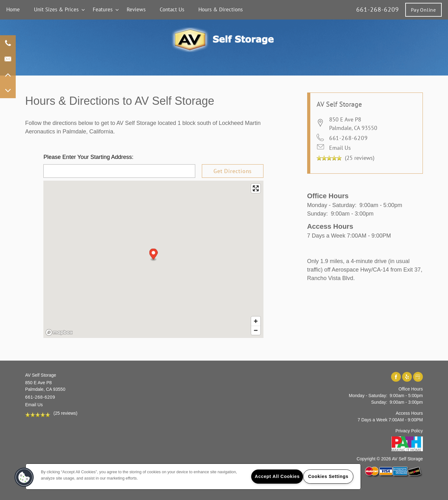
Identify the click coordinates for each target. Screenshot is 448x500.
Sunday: (318, 214)
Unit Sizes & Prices (56, 9)
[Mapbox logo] (59, 332)
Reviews (136, 9)
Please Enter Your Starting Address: (88, 157)
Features (103, 9)
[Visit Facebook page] (396, 377)
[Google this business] (418, 377)
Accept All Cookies (277, 476)
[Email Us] (8, 59)
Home (13, 9)
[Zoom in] (256, 321)
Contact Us (172, 9)
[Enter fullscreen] (256, 188)
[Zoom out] (256, 330)
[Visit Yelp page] (407, 377)
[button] (423, 10)
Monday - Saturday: (332, 205)
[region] (193, 477)
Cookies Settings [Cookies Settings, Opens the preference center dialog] (328, 476)
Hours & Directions (221, 9)
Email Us (340, 148)
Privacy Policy (409, 431)
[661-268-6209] (8, 43)
